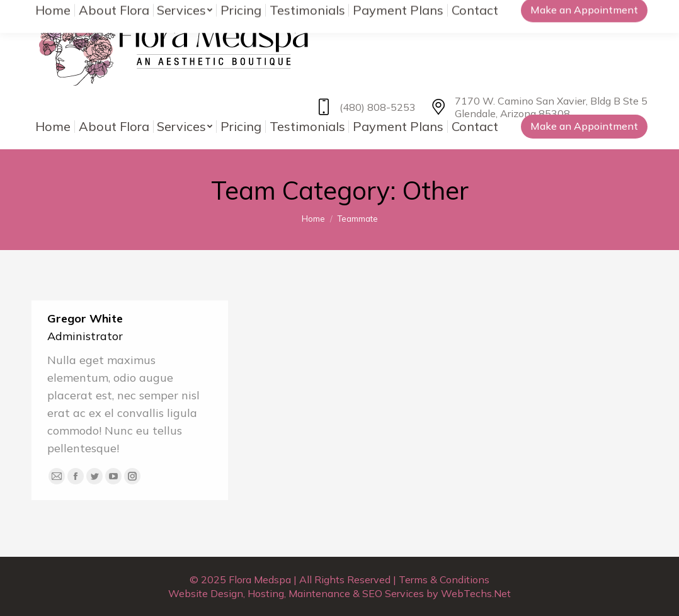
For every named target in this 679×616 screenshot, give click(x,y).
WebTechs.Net (476, 593)
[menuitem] (53, 127)
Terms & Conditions (444, 579)
